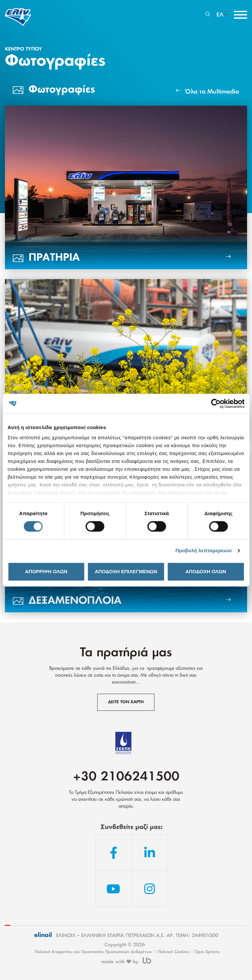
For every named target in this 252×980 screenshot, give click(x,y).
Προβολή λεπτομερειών (204, 551)
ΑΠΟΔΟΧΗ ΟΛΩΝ (206, 571)
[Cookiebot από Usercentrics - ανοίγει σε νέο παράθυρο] (216, 403)
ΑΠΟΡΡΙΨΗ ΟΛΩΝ (46, 571)
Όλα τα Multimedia (207, 91)
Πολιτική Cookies (173, 952)
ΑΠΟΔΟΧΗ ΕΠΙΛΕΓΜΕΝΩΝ (126, 571)
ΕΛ (220, 15)
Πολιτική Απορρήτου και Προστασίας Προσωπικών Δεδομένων (93, 952)
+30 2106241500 (126, 777)
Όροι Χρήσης (207, 952)
